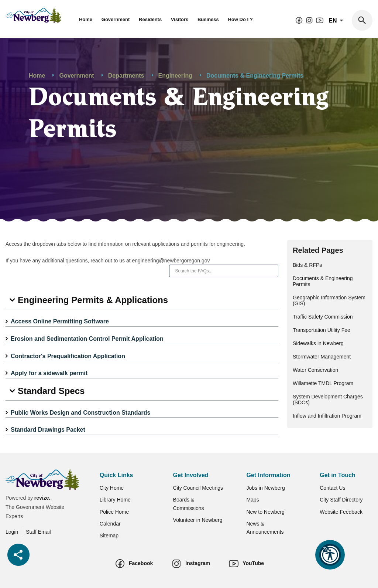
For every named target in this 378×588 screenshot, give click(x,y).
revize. (42, 498)
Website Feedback (341, 512)
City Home (112, 488)
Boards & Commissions (189, 504)
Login (12, 532)
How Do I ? (240, 19)
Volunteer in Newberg (198, 520)
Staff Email (38, 532)
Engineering (175, 76)
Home (86, 19)
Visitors (180, 19)
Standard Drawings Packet (48, 430)
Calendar (110, 524)
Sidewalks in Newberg (318, 343)
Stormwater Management (322, 357)
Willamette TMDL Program (323, 383)
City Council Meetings (198, 488)
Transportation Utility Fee (322, 330)
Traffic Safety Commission (323, 317)
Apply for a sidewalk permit (49, 373)
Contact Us (332, 488)
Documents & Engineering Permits (323, 281)
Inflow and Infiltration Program (327, 416)
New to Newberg (265, 512)
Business (208, 19)
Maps (252, 500)
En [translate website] (337, 21)
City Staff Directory (341, 500)
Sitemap (109, 536)
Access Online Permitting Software (60, 321)
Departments (126, 76)
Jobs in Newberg (265, 488)
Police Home (114, 512)
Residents (150, 19)
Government (116, 19)
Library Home (115, 500)
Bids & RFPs (307, 265)
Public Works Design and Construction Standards (80, 413)
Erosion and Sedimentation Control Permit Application (87, 339)
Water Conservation (315, 370)
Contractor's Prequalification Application (68, 356)
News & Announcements (265, 528)
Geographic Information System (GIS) (329, 300)
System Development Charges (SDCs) (328, 400)
